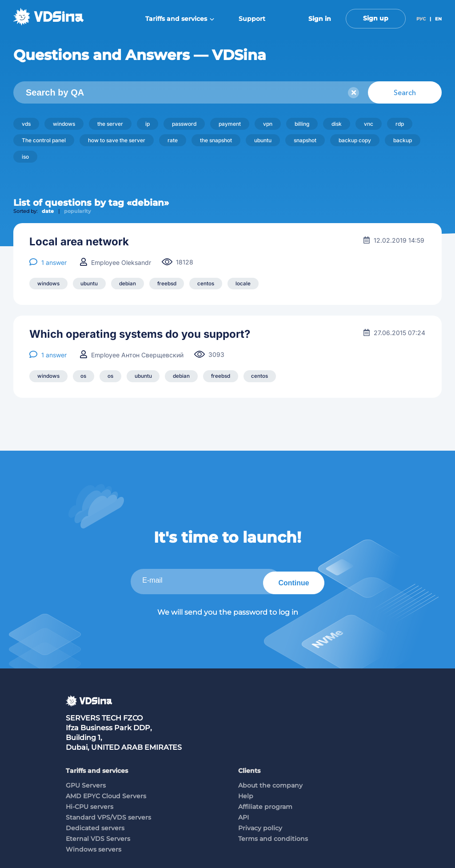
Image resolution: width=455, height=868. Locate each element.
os (85, 377)
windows (64, 124)
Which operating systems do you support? (140, 335)
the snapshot (216, 140)
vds (26, 124)
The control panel (44, 140)
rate (173, 140)
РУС (421, 19)
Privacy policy (260, 826)
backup (403, 140)
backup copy (355, 140)
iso (25, 157)
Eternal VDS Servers (98, 837)
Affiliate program (265, 805)
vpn (268, 124)
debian (130, 284)
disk (337, 124)
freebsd (171, 284)
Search (405, 92)
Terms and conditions (273, 837)
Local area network (79, 242)
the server (110, 124)
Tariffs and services (180, 19)
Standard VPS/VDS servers (108, 816)
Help (246, 794)
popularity (78, 211)
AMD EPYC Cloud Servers (106, 794)
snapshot (305, 140)
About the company (270, 784)
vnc (369, 124)
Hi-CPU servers (90, 805)
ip (148, 124)
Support (252, 19)
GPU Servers (86, 784)
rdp (400, 124)
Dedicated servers (95, 826)
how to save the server (117, 140)
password (184, 124)
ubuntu (263, 140)
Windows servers (94, 848)
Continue (291, 581)
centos (211, 284)
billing (302, 124)
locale (249, 284)
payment (230, 124)
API (243, 816)
